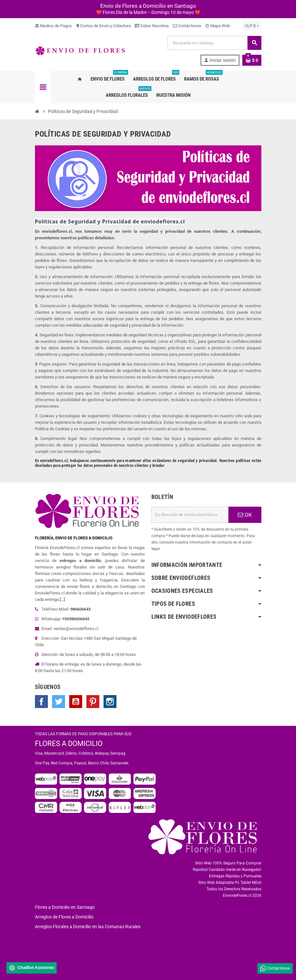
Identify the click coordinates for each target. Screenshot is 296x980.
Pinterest (93, 702)
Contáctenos (187, 26)
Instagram (110, 702)
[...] (62, 599)
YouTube (76, 702)
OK (245, 515)
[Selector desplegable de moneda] (252, 26)
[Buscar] (214, 43)
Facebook (41, 702)
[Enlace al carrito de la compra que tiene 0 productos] (252, 60)
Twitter (59, 702)
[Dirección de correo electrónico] (190, 515)
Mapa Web (218, 26)
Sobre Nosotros (152, 26)
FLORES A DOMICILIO (69, 743)
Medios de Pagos (53, 26)
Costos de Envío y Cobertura (103, 26)
